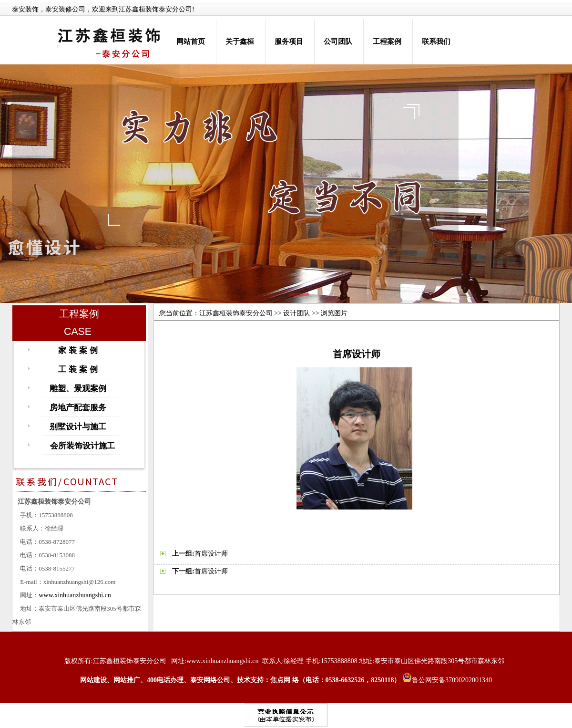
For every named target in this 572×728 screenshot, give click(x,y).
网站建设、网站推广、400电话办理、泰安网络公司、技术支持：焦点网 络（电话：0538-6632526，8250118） (240, 680)
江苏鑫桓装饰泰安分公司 (236, 313)
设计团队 (296, 313)
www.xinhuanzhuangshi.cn (75, 595)
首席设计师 (211, 554)
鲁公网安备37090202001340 (447, 680)
